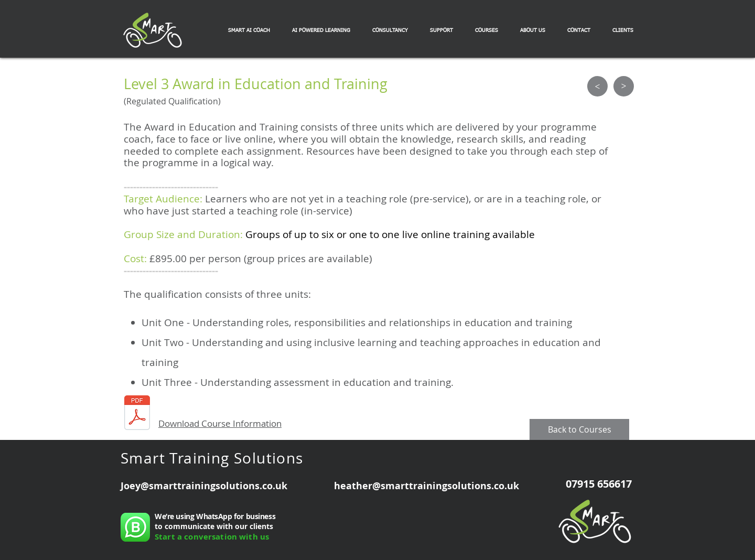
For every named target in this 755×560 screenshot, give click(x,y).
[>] (597, 86)
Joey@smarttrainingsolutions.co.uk (204, 486)
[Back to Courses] (579, 429)
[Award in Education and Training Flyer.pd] (137, 414)
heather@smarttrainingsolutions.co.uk (427, 486)
